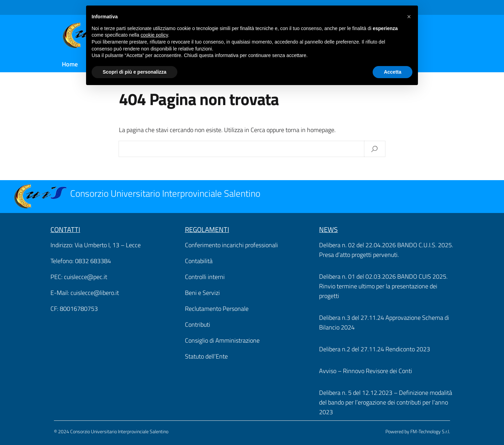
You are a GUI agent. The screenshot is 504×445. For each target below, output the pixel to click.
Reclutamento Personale (217, 309)
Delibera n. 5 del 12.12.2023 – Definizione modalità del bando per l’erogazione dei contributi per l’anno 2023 (386, 402)
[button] (409, 17)
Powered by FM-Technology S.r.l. (418, 432)
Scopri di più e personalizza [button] (134, 72)
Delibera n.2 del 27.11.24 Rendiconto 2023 (375, 349)
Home (70, 64)
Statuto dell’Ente (206, 356)
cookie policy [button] (154, 35)
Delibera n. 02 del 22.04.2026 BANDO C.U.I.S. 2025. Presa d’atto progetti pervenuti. (386, 250)
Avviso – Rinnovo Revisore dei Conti (366, 371)
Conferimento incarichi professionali (231, 245)
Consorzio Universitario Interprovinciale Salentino (165, 193)
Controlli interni (205, 277)
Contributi (198, 325)
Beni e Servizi (202, 293)
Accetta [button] (393, 72)
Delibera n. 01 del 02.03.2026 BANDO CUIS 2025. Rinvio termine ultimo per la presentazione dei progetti (383, 286)
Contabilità (199, 261)
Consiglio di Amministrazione (222, 340)
